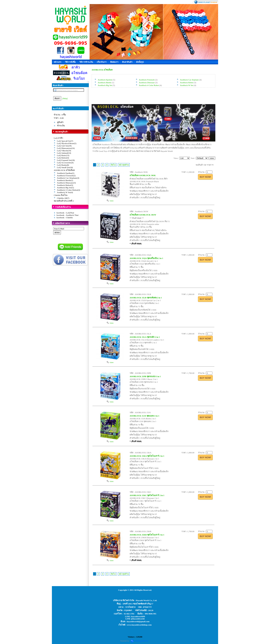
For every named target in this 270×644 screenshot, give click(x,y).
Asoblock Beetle (104, 82)
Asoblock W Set (187, 85)
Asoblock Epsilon (105, 80)
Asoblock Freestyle (147, 80)
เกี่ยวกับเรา (102, 62)
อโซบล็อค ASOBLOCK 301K (143, 175)
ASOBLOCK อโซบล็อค (102, 70)
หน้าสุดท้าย (124, 165)
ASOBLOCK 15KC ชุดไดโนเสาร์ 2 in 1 (147, 495)
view (110, 201)
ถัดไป (113, 165)
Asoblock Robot (187, 82)
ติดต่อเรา (114, 62)
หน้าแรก (58, 62)
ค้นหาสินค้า (127, 62)
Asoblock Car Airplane (189, 80)
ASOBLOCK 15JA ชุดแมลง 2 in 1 (144, 416)
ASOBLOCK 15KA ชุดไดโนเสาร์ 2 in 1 (147, 456)
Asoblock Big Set (105, 85)
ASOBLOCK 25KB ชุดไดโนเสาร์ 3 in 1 (147, 535)
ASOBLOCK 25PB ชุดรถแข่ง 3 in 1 (145, 376)
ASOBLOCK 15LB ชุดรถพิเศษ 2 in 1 (146, 298)
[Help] (65, 98)
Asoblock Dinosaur (147, 82)
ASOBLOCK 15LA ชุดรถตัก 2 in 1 (145, 337)
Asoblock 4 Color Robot (149, 85)
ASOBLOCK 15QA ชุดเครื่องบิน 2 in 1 (146, 258)
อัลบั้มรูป (140, 62)
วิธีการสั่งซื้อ (70, 62)
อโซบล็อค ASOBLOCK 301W (143, 215)
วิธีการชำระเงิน (86, 62)
